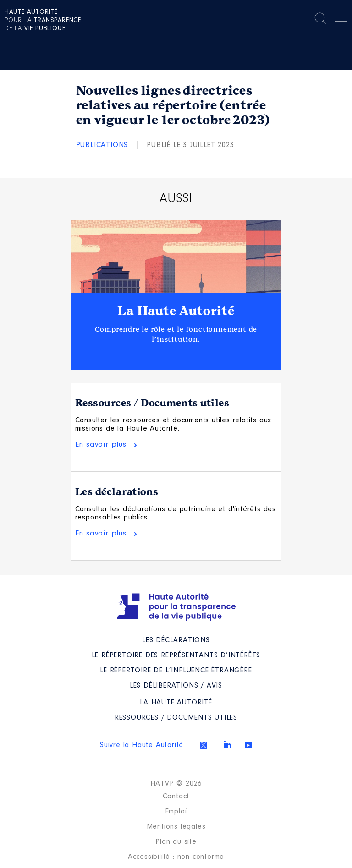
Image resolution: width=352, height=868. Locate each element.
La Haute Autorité (176, 311)
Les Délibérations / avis (176, 686)
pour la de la (43, 21)
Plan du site (176, 842)
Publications (102, 145)
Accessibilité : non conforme (176, 857)
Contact (176, 797)
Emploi (176, 812)
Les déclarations (117, 492)
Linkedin (227, 744)
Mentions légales (176, 827)
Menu (341, 20)
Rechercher (320, 18)
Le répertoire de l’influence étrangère (176, 671)
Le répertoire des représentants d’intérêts (176, 655)
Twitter (203, 745)
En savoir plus (101, 445)
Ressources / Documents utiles (152, 403)
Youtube (248, 745)
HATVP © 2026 (176, 784)
